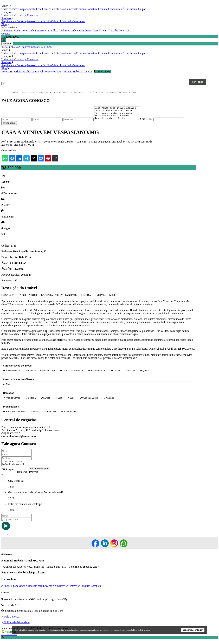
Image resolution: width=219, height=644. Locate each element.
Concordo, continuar (193, 630)
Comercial (48, 9)
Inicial (5, 47)
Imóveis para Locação (39, 589)
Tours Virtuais (100, 30)
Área (125, 9)
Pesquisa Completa (90, 589)
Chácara (133, 9)
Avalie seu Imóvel (69, 30)
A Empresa (7, 30)
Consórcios (79, 21)
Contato (6, 34)
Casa (39, 9)
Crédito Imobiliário (62, 21)
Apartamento (28, 9)
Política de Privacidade (141, 630)
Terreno (82, 9)
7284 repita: (8, 473)
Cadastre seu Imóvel (25, 30)
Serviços (7, 18)
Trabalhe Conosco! (119, 30)
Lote (57, 9)
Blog (5, 24)
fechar (7, 44)
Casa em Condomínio (110, 9)
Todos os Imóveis (11, 9)
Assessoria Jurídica (41, 21)
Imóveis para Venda (13, 589)
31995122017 (103, 72)
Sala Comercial (68, 9)
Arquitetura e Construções (16, 21)
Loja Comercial (30, 15)
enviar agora (9, 126)
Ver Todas (198, 82)
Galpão (142, 9)
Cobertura (92, 9)
